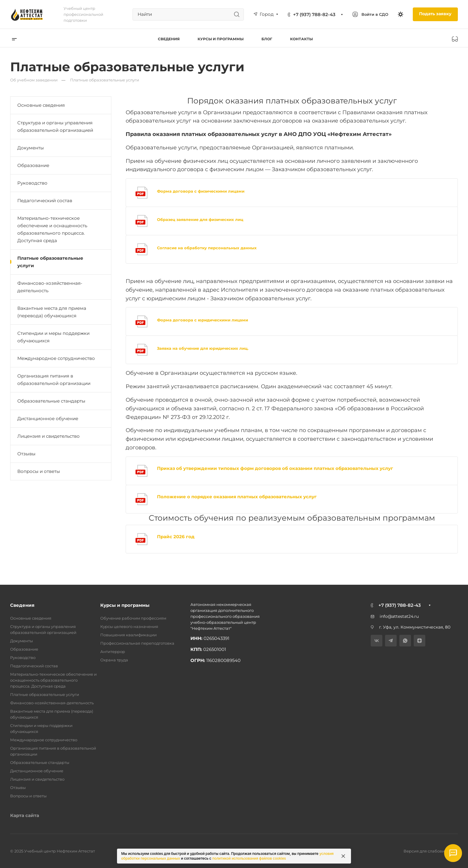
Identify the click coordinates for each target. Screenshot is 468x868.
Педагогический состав (45, 201)
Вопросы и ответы (39, 471)
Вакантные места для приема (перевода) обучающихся (52, 312)
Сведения (22, 605)
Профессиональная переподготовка (137, 643)
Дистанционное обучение (48, 418)
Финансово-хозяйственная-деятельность (50, 287)
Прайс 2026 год (176, 537)
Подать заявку (435, 14)
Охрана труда (114, 660)
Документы (31, 148)
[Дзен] (419, 641)
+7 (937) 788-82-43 (314, 14)
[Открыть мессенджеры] (453, 853)
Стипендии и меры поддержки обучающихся (53, 337)
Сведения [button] (169, 39)
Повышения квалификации (128, 635)
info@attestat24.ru (395, 616)
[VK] (377, 641)
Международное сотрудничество (56, 358)
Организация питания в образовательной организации (54, 380)
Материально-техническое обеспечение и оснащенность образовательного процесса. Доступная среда (52, 229)
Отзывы (26, 454)
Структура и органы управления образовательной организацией (55, 126)
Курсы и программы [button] (221, 39)
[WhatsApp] (405, 641)
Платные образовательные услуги (50, 262)
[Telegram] (391, 641)
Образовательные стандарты (51, 401)
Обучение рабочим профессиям (133, 618)
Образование (33, 165)
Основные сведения (41, 105)
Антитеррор (113, 652)
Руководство (32, 183)
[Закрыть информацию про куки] (343, 856)
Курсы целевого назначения (129, 626)
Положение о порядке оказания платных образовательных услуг (237, 497)
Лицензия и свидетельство (49, 436)
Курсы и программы (125, 605)
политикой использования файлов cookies (249, 858)
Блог (267, 39)
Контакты (301, 39)
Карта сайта (25, 815)
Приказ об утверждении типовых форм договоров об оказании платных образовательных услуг (275, 468)
